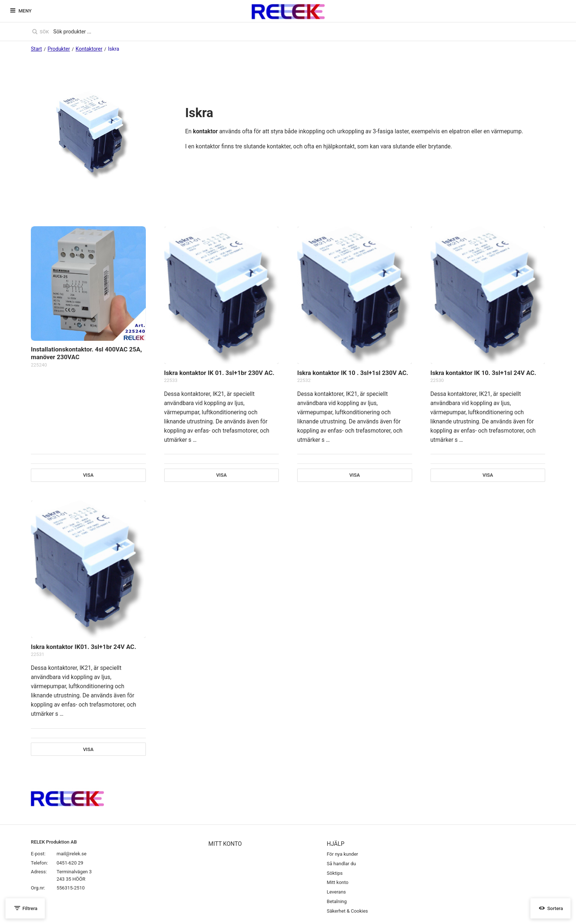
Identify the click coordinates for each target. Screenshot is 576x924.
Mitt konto (338, 882)
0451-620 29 (70, 863)
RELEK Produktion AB (54, 842)
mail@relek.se (71, 854)
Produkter (59, 49)
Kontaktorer (89, 49)
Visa (88, 475)
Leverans (336, 892)
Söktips (335, 873)
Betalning (337, 901)
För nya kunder (343, 854)
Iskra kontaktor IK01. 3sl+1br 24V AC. (84, 647)
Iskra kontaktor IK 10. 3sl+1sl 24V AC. (483, 373)
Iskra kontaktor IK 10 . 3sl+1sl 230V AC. (353, 373)
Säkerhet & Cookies (348, 911)
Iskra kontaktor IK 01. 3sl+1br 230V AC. (219, 373)
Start (36, 49)
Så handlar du (341, 864)
